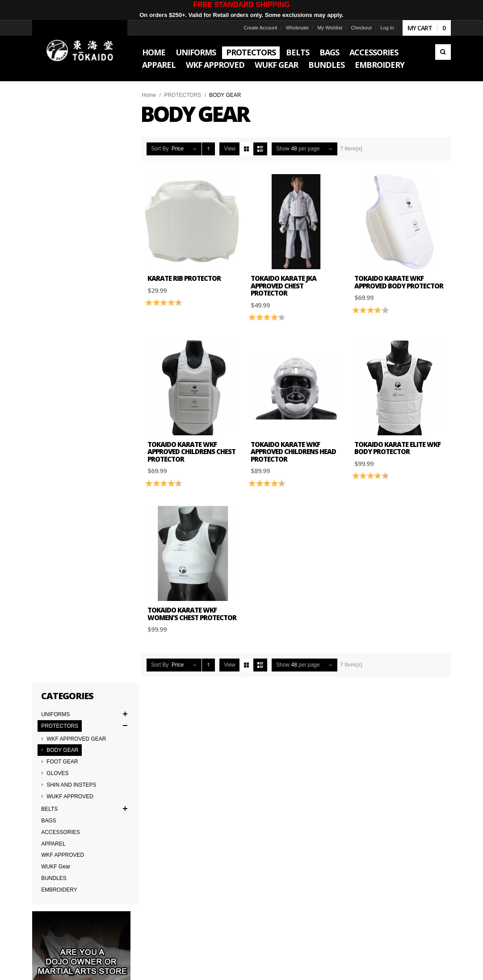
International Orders (58, 800)
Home (149, 95)
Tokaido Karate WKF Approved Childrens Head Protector (294, 451)
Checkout (361, 28)
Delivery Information (58, 790)
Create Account (260, 28)
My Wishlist (330, 28)
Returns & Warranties (149, 800)
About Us (45, 760)
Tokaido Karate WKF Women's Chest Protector (192, 613)
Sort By (160, 149)
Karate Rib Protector (185, 278)
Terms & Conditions (58, 780)
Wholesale (297, 28)
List (260, 149)
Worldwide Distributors (239, 760)
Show (283, 149)
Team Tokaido (51, 770)
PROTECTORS (183, 95)
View (230, 149)
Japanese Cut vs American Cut (160, 790)
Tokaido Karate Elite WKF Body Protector (397, 448)
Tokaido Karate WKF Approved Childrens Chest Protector (192, 451)
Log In (387, 28)
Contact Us (136, 770)
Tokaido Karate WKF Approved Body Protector (399, 282)
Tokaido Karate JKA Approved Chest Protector (284, 286)
